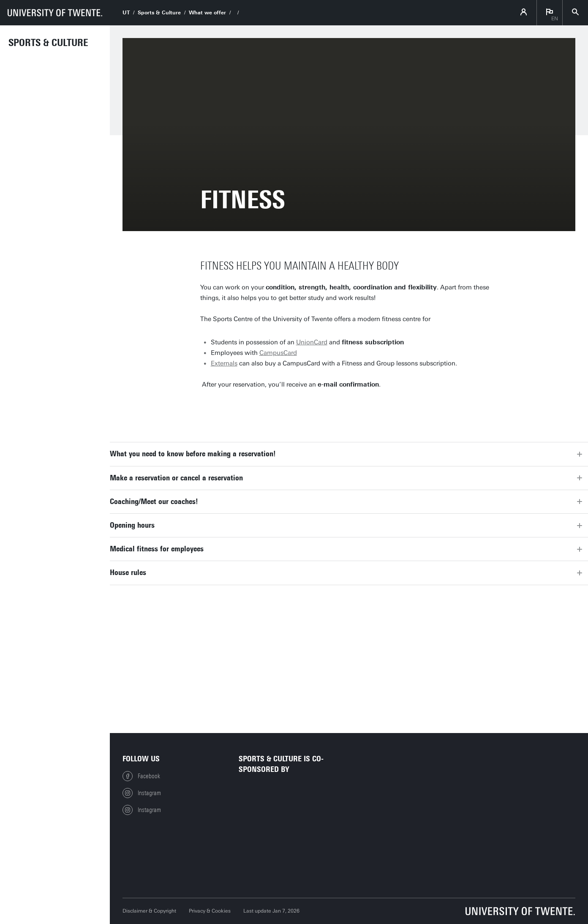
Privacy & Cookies (210, 911)
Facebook (141, 776)
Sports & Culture (48, 43)
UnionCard (312, 342)
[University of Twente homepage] (55, 13)
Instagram (142, 793)
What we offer (207, 13)
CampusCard (278, 353)
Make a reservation (249, 409)
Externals (224, 363)
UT (126, 13)
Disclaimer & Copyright (149, 911)
